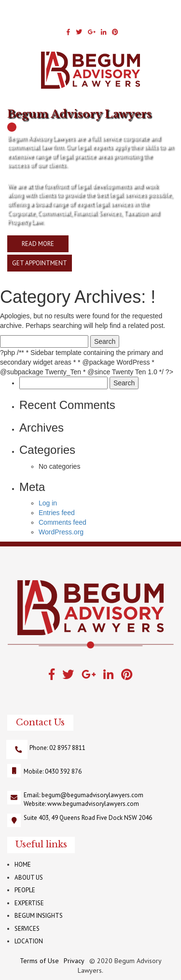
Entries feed (57, 513)
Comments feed (63, 522)
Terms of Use (39, 961)
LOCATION (29, 941)
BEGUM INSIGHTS (39, 916)
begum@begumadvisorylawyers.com (92, 795)
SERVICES (27, 929)
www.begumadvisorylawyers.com (93, 804)
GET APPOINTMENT (40, 263)
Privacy (74, 961)
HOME (23, 864)
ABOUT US (29, 878)
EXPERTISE (29, 903)
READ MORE (38, 244)
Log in (48, 503)
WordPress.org (61, 532)
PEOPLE (25, 890)
